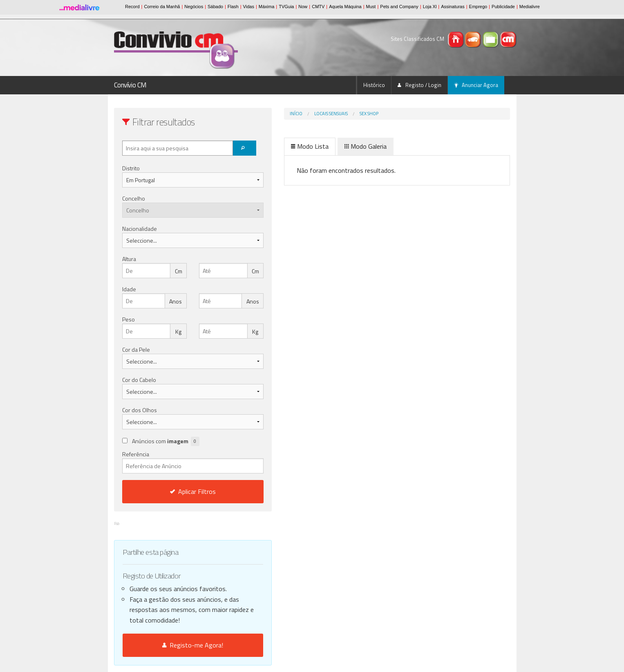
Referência (176, 462)
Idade (129, 289)
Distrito (131, 168)
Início (262, 114)
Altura (129, 259)
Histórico (374, 85)
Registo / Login (419, 85)
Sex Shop (335, 114)
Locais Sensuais (297, 114)
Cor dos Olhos (140, 410)
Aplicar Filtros (176, 491)
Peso (129, 319)
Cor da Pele (136, 349)
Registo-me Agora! (176, 645)
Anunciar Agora (476, 85)
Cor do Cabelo (139, 380)
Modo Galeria (332, 146)
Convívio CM (130, 85)
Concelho (134, 198)
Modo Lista (276, 146)
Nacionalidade (140, 229)
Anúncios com (166, 441)
